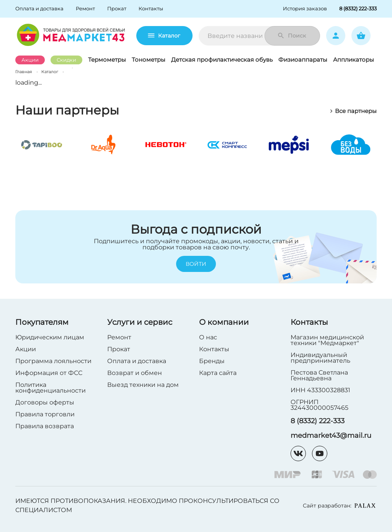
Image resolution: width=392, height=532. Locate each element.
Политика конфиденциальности (51, 388)
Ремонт (119, 337)
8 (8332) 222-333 (318, 421)
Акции (30, 60)
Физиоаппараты (303, 60)
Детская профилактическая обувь (222, 60)
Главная (24, 72)
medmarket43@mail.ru (331, 435)
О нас (208, 337)
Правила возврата (45, 426)
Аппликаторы (354, 60)
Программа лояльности (53, 361)
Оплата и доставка (137, 361)
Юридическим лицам (50, 337)
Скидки (66, 60)
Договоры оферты (45, 402)
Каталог (164, 36)
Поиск (292, 36)
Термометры (107, 60)
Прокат (119, 349)
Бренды (212, 361)
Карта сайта (218, 373)
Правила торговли (45, 414)
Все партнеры (353, 111)
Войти (196, 264)
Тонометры (149, 60)
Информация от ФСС (49, 373)
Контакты (214, 349)
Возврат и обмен (135, 373)
